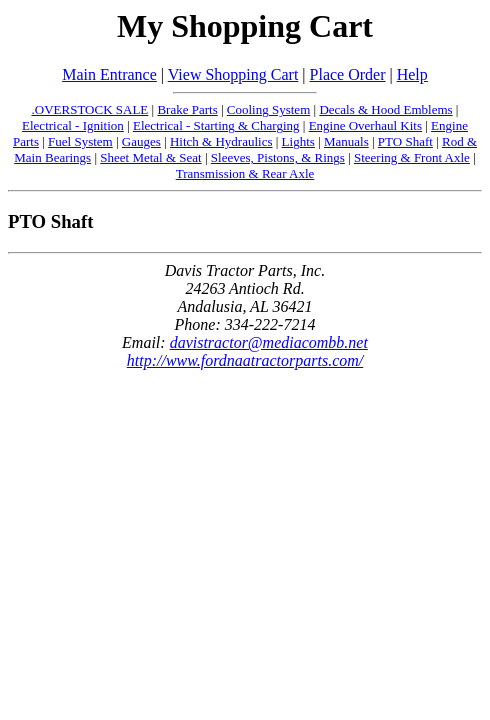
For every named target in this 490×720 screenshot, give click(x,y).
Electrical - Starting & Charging (216, 125)
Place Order (348, 74)
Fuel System (80, 141)
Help (412, 74)
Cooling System (268, 109)
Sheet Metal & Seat (150, 157)
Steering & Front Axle (412, 157)
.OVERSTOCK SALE (90, 109)
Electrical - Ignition (73, 125)
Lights (298, 141)
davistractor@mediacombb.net (269, 342)
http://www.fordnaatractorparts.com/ (245, 360)
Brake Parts (187, 109)
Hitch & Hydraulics (221, 141)
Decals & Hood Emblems (385, 109)
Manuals (346, 141)
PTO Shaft (405, 141)
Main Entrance (109, 74)
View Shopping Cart (233, 74)
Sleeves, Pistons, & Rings (278, 157)
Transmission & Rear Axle (245, 173)
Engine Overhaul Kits (365, 125)
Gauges (141, 141)
